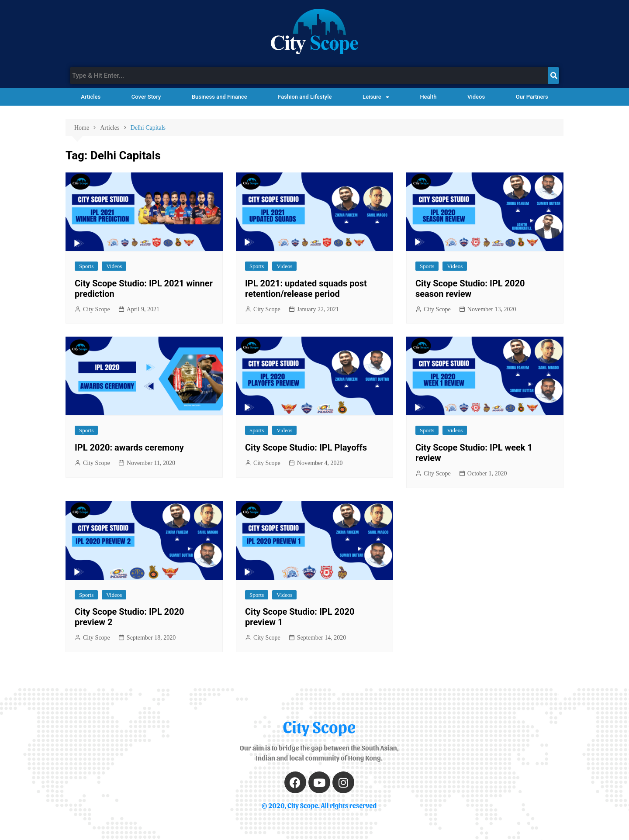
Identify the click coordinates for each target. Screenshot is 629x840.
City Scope (97, 309)
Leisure (376, 97)
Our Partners (532, 97)
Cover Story (146, 97)
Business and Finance (219, 97)
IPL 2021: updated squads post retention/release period (306, 289)
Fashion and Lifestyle (305, 97)
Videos (476, 97)
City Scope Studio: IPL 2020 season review (470, 289)
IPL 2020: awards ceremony (129, 448)
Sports (86, 266)
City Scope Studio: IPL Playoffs (306, 448)
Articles (91, 97)
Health (428, 97)
